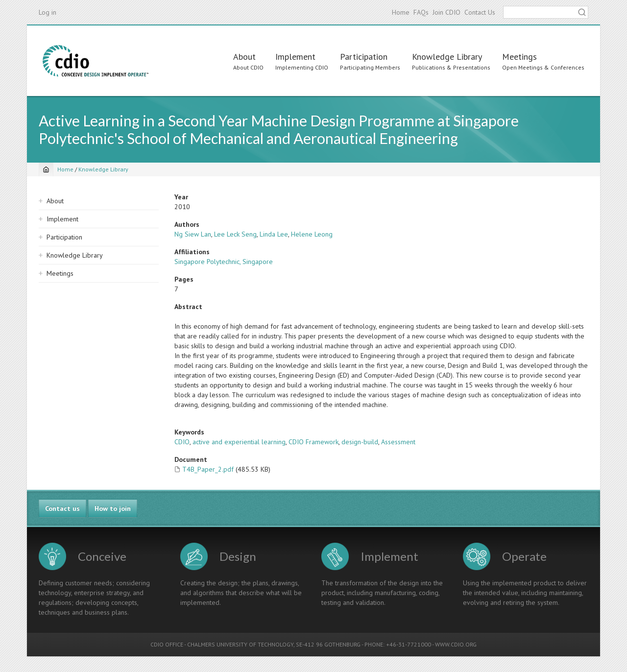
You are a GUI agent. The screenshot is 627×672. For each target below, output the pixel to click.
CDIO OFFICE (167, 644)
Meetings (519, 57)
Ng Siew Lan (193, 234)
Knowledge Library (447, 57)
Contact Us (480, 12)
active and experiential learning (239, 442)
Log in (48, 12)
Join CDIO (446, 12)
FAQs (421, 12)
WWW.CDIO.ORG (456, 644)
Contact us (62, 508)
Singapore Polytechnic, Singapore (224, 262)
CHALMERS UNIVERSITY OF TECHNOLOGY (240, 644)
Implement (295, 57)
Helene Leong (312, 234)
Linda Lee (274, 234)
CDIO (182, 442)
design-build (360, 442)
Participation (364, 57)
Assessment (398, 442)
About (244, 57)
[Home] (46, 169)
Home (401, 12)
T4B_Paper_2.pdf (208, 469)
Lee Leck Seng (235, 234)
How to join (113, 508)
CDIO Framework (313, 442)
